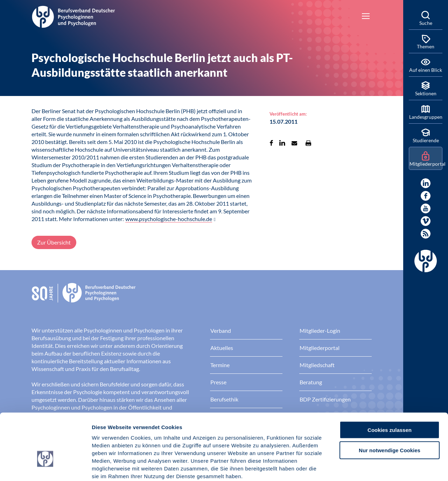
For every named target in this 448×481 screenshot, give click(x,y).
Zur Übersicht (54, 242)
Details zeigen (373, 467)
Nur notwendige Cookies (390, 405)
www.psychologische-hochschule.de (169, 219)
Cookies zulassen (390, 384)
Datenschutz (144, 439)
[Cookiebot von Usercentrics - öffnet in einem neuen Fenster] (45, 467)
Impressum (107, 439)
